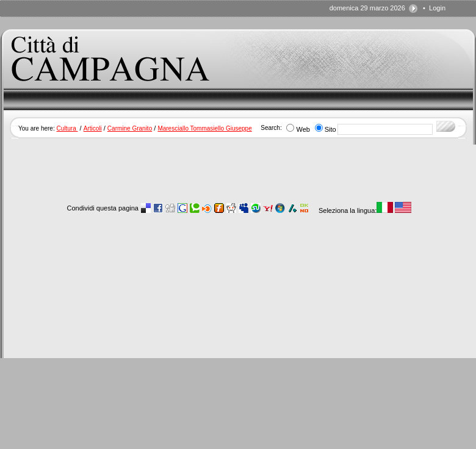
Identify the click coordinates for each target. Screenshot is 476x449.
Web (303, 129)
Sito (330, 129)
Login (437, 8)
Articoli (93, 128)
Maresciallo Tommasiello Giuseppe (204, 128)
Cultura (67, 128)
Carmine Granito (130, 128)
